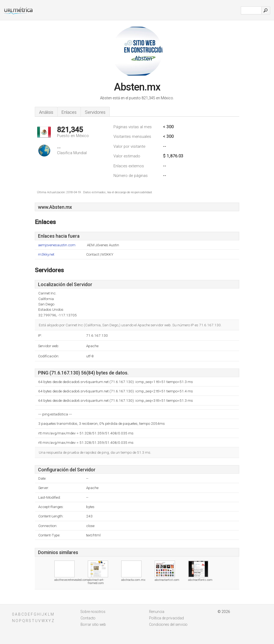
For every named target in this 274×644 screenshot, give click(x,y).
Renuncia (157, 612)
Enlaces (69, 112)
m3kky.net (46, 254)
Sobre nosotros (93, 612)
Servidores (95, 112)
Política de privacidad (166, 618)
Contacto (88, 618)
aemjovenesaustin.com (57, 245)
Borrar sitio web (93, 624)
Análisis (46, 112)
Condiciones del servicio (168, 624)
